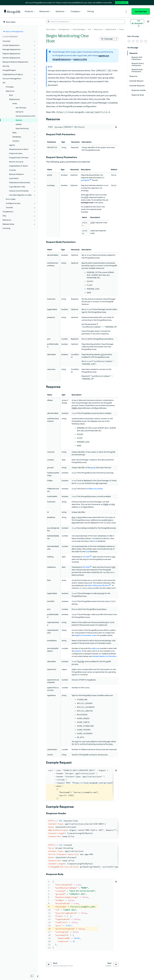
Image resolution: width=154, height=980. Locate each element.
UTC (114, 557)
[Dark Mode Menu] (148, 22)
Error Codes (11, 199)
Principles (10, 87)
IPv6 (96, 408)
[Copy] (116, 127)
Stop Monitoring (22, 128)
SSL (83, 661)
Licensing (6, 228)
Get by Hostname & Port (26, 116)
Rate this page (133, 36)
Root (11, 95)
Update (19, 124)
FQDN (74, 408)
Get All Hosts (21, 108)
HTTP (86, 197)
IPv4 (80, 408)
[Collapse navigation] (38, 976)
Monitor (19, 120)
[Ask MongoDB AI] (137, 22)
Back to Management (13, 31)
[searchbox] (86, 22)
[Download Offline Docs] (32, 976)
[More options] (116, 39)
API (87, 195)
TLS (102, 354)
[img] (129, 41)
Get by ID (19, 112)
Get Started (141, 11)
